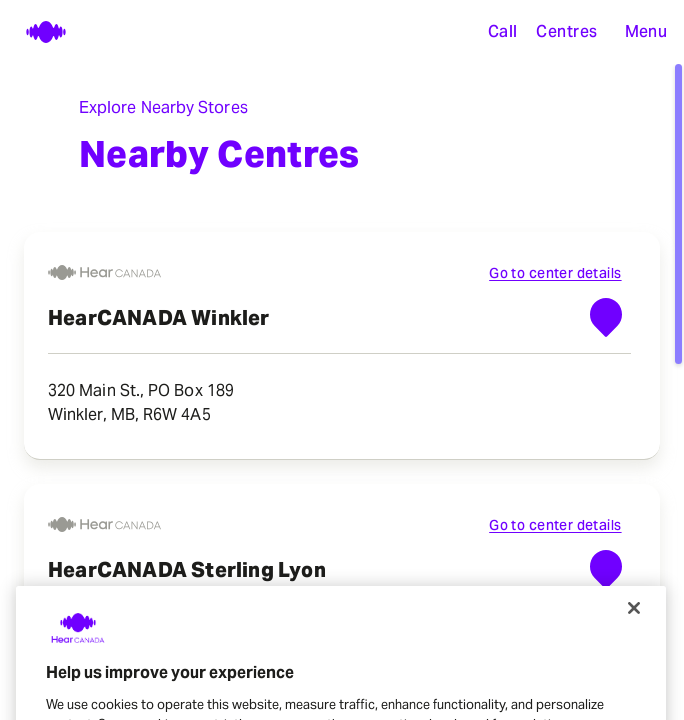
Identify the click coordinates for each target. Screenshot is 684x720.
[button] (646, 32)
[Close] (634, 626)
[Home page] (36, 32)
